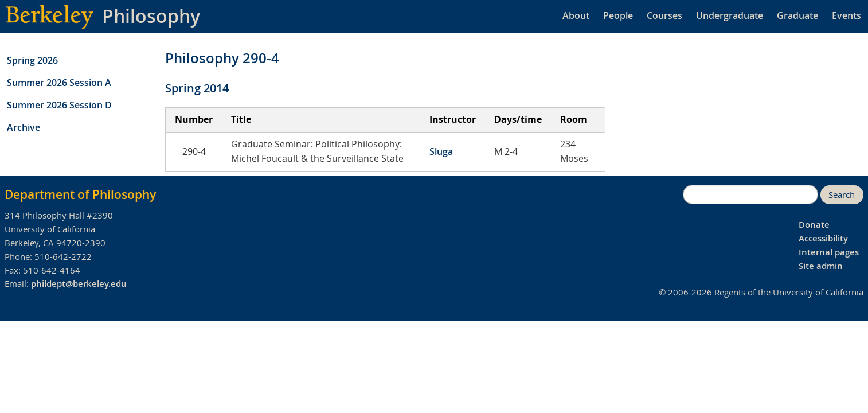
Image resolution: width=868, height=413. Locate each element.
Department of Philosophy (80, 194)
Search (842, 195)
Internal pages (829, 252)
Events (847, 15)
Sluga (441, 151)
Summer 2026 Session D (59, 105)
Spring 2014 (197, 88)
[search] (750, 194)
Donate (814, 225)
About (576, 15)
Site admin (821, 266)
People (618, 15)
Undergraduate (730, 15)
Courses (664, 15)
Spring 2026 (32, 60)
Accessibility (823, 238)
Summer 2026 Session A (59, 83)
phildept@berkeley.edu (79, 284)
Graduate (797, 15)
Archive (24, 127)
